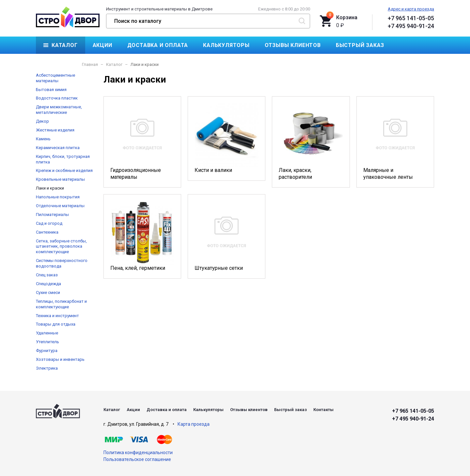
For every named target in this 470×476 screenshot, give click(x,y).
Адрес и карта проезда (411, 9)
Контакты (59, 62)
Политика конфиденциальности (138, 453)
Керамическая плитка (58, 148)
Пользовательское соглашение (137, 459)
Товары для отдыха (56, 324)
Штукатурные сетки (227, 236)
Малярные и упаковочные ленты (395, 142)
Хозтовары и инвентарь (60, 359)
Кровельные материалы (60, 179)
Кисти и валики (227, 138)
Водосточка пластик (57, 98)
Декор (42, 121)
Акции (102, 45)
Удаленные (47, 333)
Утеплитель (47, 342)
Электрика (47, 368)
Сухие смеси (48, 292)
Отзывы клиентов (293, 45)
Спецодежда (48, 284)
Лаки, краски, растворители (311, 142)
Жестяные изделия (55, 130)
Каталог (65, 45)
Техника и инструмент (57, 316)
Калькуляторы (226, 45)
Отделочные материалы (60, 206)
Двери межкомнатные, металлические (59, 110)
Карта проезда (194, 424)
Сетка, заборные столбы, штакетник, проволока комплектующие (61, 246)
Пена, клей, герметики (142, 236)
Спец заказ (47, 275)
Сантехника (47, 232)
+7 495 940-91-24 (411, 26)
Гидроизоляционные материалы (142, 142)
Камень (43, 139)
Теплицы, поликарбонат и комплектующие (61, 304)
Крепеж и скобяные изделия (64, 170)
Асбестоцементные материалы (55, 78)
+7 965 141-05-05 (411, 18)
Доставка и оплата (158, 45)
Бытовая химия (51, 90)
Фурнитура (47, 351)
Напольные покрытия (58, 197)
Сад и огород (49, 223)
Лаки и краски (50, 188)
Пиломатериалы (52, 215)
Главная (90, 64)
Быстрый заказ (360, 45)
